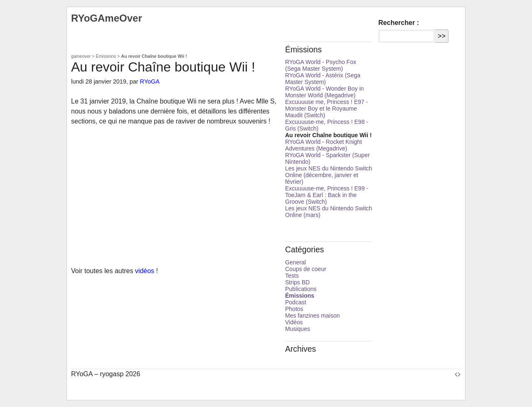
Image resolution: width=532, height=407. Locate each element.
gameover (81, 56)
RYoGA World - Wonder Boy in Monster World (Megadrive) (324, 92)
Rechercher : (399, 23)
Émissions (106, 56)
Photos (294, 309)
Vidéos (294, 322)
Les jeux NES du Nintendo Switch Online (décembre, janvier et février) (329, 175)
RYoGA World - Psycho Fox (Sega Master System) (321, 65)
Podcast (296, 302)
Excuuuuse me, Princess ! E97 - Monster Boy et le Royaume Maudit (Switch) (326, 109)
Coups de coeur (306, 269)
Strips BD (297, 282)
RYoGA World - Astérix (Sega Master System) (323, 79)
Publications (301, 289)
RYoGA (150, 81)
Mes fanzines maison (313, 316)
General (296, 262)
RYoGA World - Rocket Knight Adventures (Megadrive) (324, 145)
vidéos (145, 271)
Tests (292, 276)
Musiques (298, 329)
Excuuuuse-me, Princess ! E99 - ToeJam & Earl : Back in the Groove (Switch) (327, 195)
